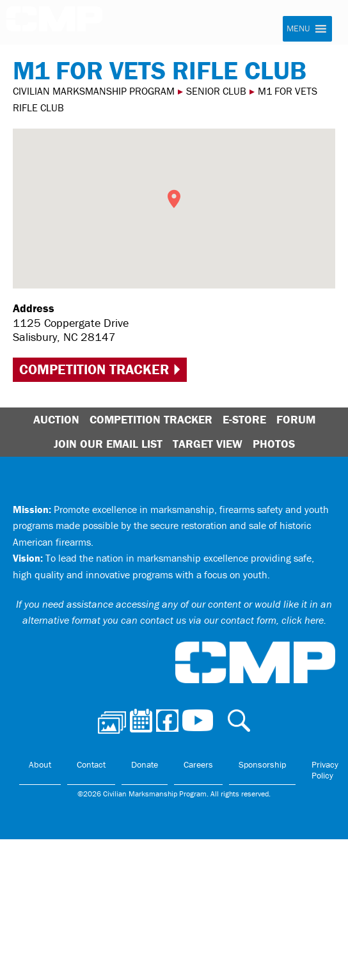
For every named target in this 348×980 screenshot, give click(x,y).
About (40, 764)
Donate (145, 764)
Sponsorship (262, 764)
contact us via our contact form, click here (232, 620)
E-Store (244, 419)
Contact (91, 764)
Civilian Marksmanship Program (54, 23)
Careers (198, 764)
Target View (208, 444)
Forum (296, 419)
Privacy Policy (325, 770)
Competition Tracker (94, 369)
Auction (56, 419)
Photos (274, 444)
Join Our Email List (108, 444)
